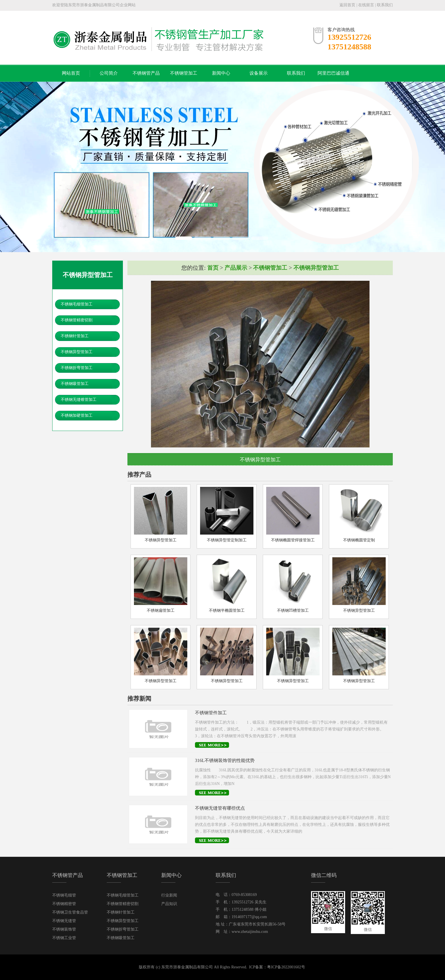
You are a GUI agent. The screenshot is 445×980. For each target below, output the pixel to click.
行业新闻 (169, 895)
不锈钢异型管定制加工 (227, 540)
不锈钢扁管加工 (161, 611)
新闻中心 (221, 73)
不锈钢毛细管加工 (77, 304)
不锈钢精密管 (64, 904)
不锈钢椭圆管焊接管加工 (293, 540)
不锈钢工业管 (64, 938)
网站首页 (71, 73)
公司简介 (109, 73)
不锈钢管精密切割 (77, 320)
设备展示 (259, 73)
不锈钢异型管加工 (77, 352)
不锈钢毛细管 (64, 895)
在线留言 (366, 5)
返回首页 (347, 5)
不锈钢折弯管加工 (77, 368)
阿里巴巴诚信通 (333, 73)
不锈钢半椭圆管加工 (227, 611)
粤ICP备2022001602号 (286, 967)
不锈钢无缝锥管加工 (79, 400)
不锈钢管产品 (146, 73)
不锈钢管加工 (184, 73)
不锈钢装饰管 (64, 929)
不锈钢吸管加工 (75, 384)
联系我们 (385, 5)
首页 (213, 268)
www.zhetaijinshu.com (250, 932)
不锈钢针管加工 (75, 336)
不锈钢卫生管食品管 (70, 912)
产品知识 (169, 904)
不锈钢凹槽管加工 (293, 611)
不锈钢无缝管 (64, 921)
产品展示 (236, 268)
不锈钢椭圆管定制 (359, 540)
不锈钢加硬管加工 (77, 415)
